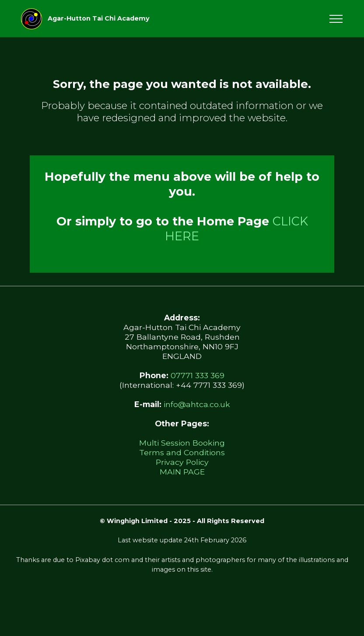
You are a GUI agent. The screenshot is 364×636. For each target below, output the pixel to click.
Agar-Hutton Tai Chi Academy (99, 18)
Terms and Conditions (182, 452)
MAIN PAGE (182, 472)
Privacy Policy (182, 462)
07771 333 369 (198, 375)
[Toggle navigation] (336, 19)
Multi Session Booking (182, 443)
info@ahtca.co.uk (197, 404)
